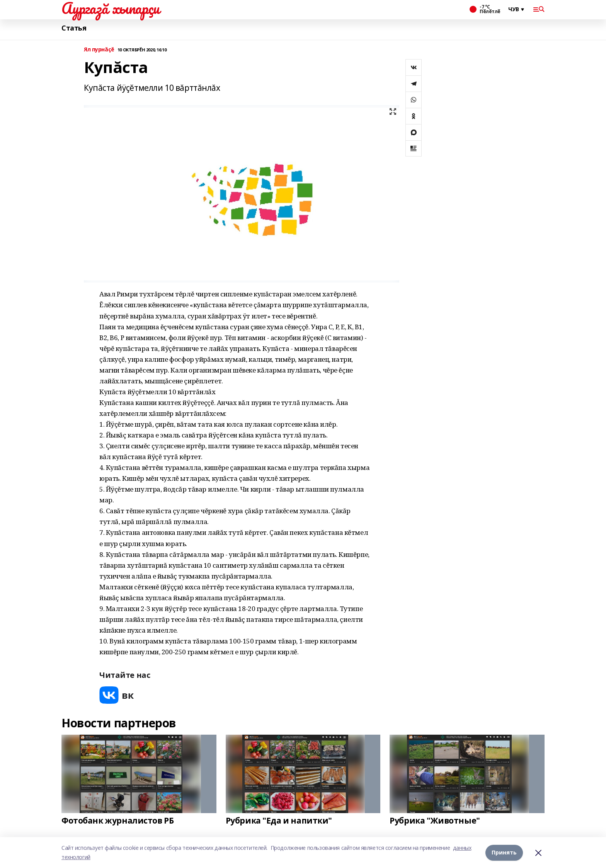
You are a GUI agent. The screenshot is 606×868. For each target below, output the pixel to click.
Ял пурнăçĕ (99, 50)
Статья (74, 28)
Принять (504, 852)
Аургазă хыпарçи (111, 8)
